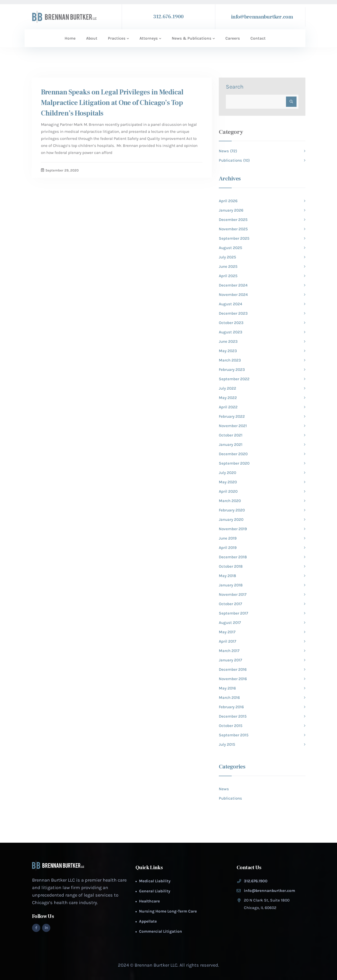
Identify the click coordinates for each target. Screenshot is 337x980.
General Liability (155, 891)
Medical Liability (155, 881)
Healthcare (149, 901)
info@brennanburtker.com (262, 17)
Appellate (148, 921)
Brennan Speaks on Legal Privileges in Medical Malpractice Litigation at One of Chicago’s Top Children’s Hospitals (112, 103)
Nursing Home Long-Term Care (168, 911)
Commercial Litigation (161, 931)
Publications (230, 798)
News (224, 789)
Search (235, 87)
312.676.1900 (168, 17)
